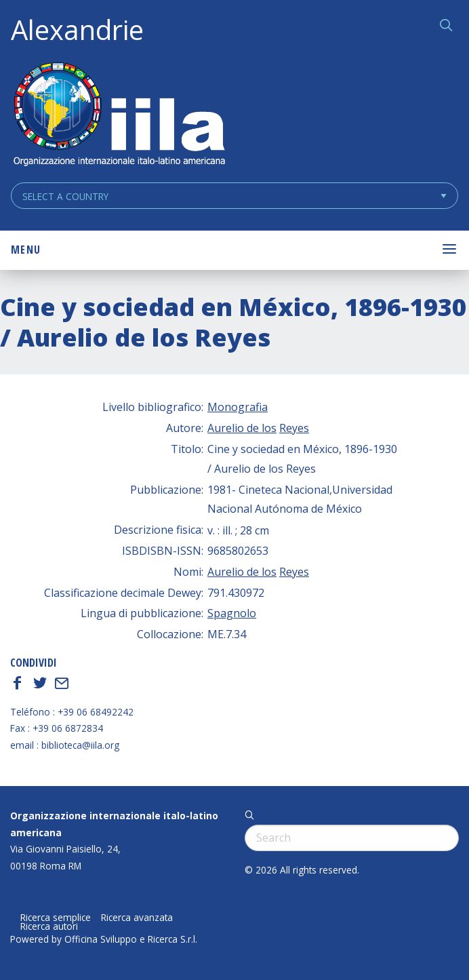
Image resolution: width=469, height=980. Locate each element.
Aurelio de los (242, 428)
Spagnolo (232, 613)
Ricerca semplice (56, 918)
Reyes (294, 428)
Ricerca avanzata (137, 918)
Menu (26, 250)
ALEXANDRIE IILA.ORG (119, 116)
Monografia (238, 407)
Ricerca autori (49, 926)
